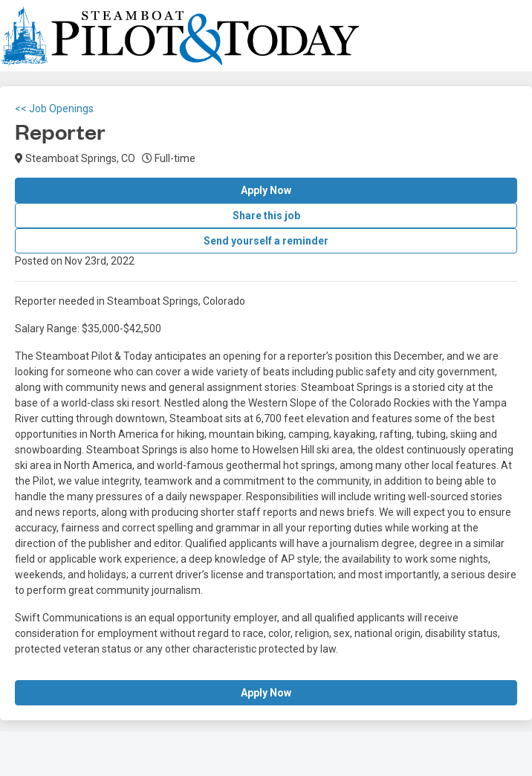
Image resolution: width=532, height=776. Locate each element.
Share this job (266, 216)
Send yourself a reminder (266, 241)
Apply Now (266, 190)
